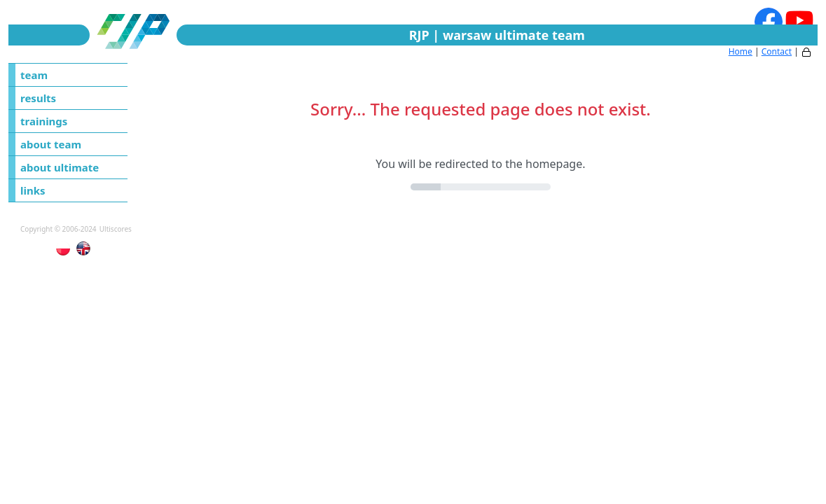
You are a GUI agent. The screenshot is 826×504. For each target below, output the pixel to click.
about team (51, 144)
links (33, 190)
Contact (777, 51)
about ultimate (60, 167)
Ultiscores (116, 229)
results (38, 98)
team (34, 75)
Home (741, 51)
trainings (44, 121)
